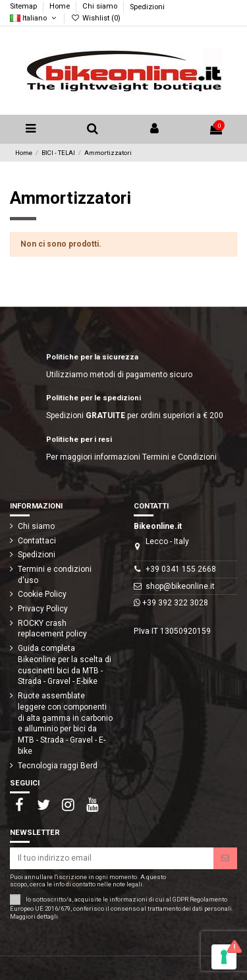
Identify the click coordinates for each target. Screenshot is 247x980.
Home (61, 7)
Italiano (34, 18)
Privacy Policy (43, 609)
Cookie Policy (42, 594)
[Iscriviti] (225, 858)
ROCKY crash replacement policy (52, 629)
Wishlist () (95, 18)
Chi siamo (101, 7)
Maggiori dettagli (34, 916)
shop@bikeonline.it (180, 586)
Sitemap (24, 7)
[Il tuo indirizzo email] (112, 858)
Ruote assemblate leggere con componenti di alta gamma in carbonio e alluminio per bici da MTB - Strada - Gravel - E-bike (65, 723)
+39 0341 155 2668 (181, 569)
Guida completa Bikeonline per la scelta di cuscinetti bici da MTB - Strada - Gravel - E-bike (65, 665)
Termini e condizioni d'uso (55, 575)
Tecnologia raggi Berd (58, 766)
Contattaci (37, 541)
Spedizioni (147, 7)
